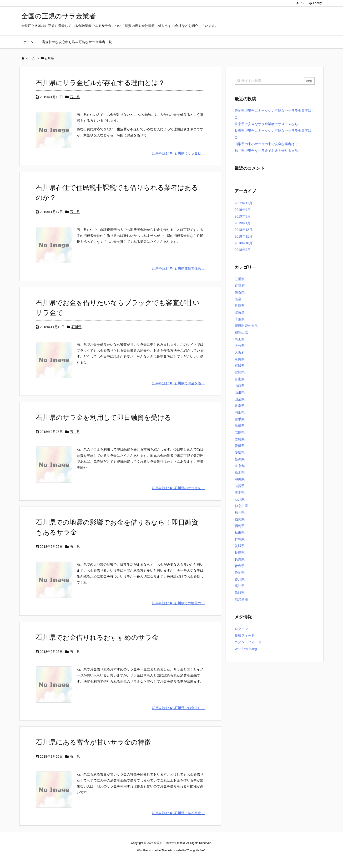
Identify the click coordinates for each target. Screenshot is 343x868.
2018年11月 (244, 236)
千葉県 (240, 319)
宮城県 (240, 366)
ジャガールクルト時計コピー (193, 859)
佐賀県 (240, 292)
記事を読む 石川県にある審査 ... (179, 813)
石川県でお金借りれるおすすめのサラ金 (97, 637)
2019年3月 (243, 216)
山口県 (240, 386)
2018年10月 (244, 243)
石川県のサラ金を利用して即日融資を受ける (103, 418)
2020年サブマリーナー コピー (154, 859)
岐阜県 (240, 406)
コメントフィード (248, 642)
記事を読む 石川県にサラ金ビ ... (179, 153)
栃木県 (240, 472)
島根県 (240, 426)
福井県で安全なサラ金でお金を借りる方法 (266, 151)
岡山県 (240, 412)
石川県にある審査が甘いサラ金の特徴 (93, 742)
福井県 (240, 513)
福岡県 (240, 519)
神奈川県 (241, 506)
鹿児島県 (241, 599)
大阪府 (240, 352)
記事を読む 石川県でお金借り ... (179, 708)
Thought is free (196, 850)
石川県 (75, 97)
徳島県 (240, 439)
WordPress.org (246, 649)
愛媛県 (240, 446)
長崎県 (240, 553)
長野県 (240, 559)
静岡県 (240, 573)
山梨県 (240, 399)
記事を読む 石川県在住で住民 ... (179, 268)
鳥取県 (240, 593)
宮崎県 (240, 372)
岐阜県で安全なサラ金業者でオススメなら (266, 124)
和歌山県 (241, 332)
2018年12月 (244, 230)
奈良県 (240, 359)
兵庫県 (240, 306)
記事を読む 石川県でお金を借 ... (179, 383)
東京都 (240, 466)
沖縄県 (240, 479)
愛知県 (240, 452)
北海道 (240, 312)
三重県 (240, 279)
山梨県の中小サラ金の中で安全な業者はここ (268, 144)
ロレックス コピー (122, 859)
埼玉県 (240, 339)
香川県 (240, 579)
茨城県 (240, 546)
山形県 (240, 392)
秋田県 (240, 533)
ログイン (241, 629)
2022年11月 (244, 203)
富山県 (240, 379)
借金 (238, 299)
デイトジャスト (222, 859)
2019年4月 (243, 210)
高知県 (240, 586)
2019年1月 (243, 223)
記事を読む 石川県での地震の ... (179, 603)
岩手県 (240, 419)
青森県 (240, 566)
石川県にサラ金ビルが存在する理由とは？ (100, 83)
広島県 (240, 432)
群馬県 (240, 539)
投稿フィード (245, 635)
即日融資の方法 (246, 326)
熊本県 (240, 492)
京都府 (240, 286)
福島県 (240, 526)
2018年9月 (243, 250)
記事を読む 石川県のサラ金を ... (179, 488)
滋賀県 (240, 486)
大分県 (240, 346)
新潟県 (240, 459)
